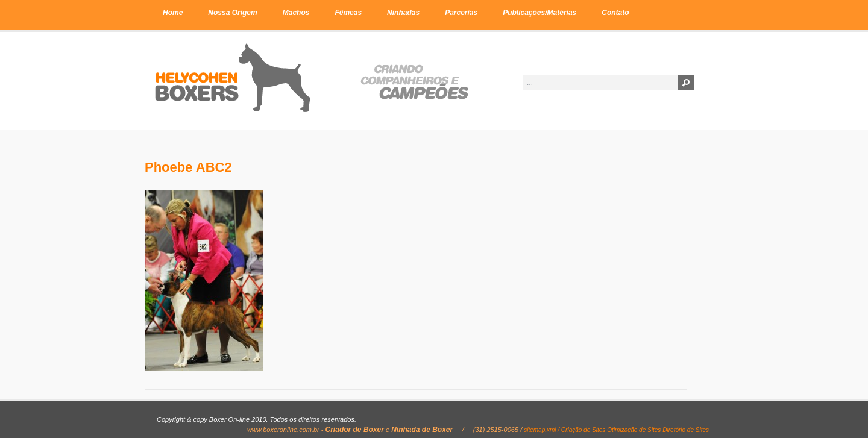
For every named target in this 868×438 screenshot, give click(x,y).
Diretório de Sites (686, 430)
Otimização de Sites (634, 430)
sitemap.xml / (542, 430)
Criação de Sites (583, 430)
